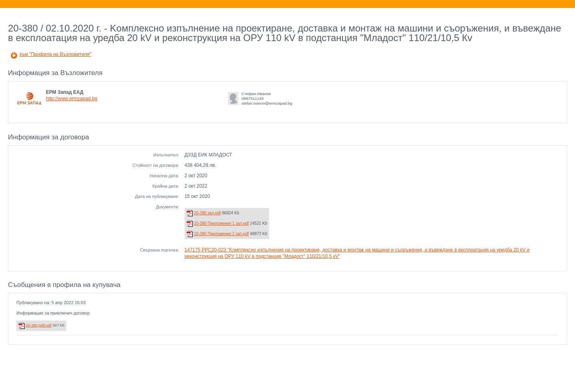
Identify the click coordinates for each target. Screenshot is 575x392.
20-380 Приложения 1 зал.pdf (221, 223)
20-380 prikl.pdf (39, 325)
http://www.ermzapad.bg (72, 99)
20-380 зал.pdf (207, 213)
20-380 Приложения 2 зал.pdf (221, 234)
